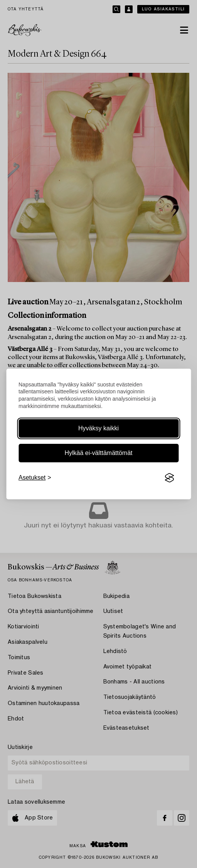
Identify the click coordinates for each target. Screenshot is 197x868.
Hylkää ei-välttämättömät (98, 453)
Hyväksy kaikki (98, 428)
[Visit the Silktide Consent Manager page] (169, 478)
